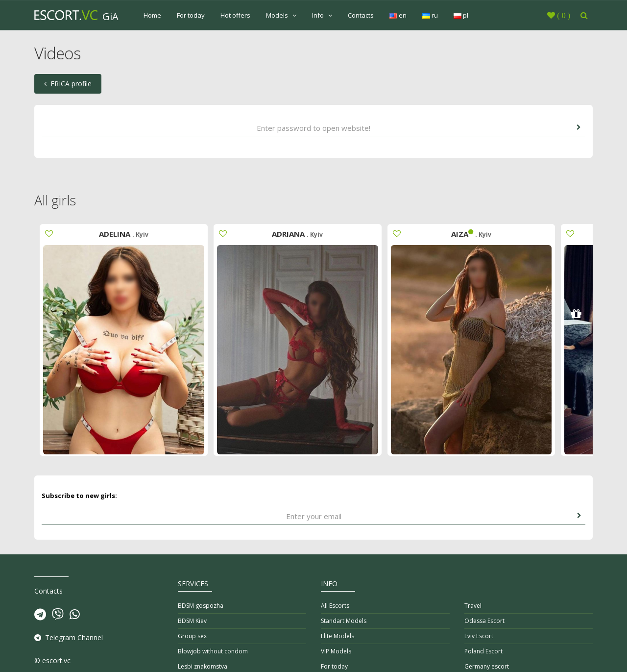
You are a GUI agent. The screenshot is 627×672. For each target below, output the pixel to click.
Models (281, 15)
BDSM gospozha (201, 606)
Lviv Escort (479, 636)
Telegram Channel (69, 637)
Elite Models (338, 636)
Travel (473, 606)
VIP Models (336, 651)
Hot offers (235, 15)
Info (322, 15)
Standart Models (344, 621)
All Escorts (335, 606)
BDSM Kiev (192, 621)
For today (191, 15)
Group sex (192, 636)
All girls (55, 200)
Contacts (361, 15)
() (563, 15)
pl (461, 15)
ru (430, 15)
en (398, 15)
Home (152, 15)
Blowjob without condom (213, 651)
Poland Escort (483, 651)
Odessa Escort (484, 621)
